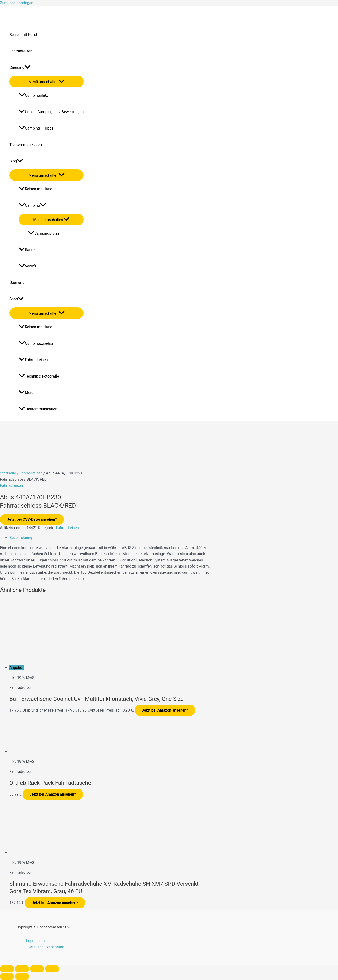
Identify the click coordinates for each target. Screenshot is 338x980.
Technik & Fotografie (39, 376)
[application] (27, 68)
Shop (17, 299)
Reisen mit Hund (23, 35)
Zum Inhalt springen (17, 3)
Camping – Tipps (36, 128)
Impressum (35, 941)
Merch (27, 393)
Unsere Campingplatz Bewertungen (51, 112)
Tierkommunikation (26, 145)
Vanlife (28, 266)
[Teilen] (37, 969)
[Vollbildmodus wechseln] (22, 969)
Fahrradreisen (21, 51)
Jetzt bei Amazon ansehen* (165, 710)
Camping (20, 68)
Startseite (8, 473)
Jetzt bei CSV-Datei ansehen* (32, 519)
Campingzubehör (36, 343)
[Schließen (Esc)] (52, 969)
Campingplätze (44, 233)
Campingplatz (33, 95)
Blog (16, 161)
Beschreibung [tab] (21, 538)
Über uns (17, 283)
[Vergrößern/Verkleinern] (7, 969)
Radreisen (30, 250)
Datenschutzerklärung (46, 947)
